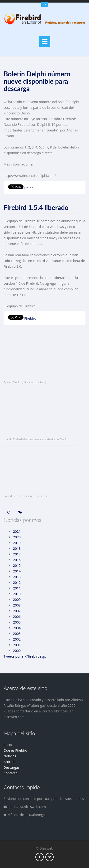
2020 (17, 537)
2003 (17, 634)
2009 (17, 600)
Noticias (10, 756)
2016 (17, 560)
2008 (17, 605)
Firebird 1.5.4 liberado (36, 207)
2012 (17, 582)
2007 (17, 611)
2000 (17, 651)
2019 (17, 543)
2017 (17, 554)
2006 (17, 617)
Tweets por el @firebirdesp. (25, 656)
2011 (17, 588)
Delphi (29, 188)
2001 (17, 645)
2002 (17, 639)
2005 (17, 622)
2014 (17, 571)
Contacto (11, 773)
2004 (17, 628)
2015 (17, 565)
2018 (17, 548)
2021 (17, 531)
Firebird (30, 318)
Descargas (12, 767)
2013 (17, 577)
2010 (17, 594)
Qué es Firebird (15, 750)
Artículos (10, 762)
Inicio (8, 745)
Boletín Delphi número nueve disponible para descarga (37, 81)
